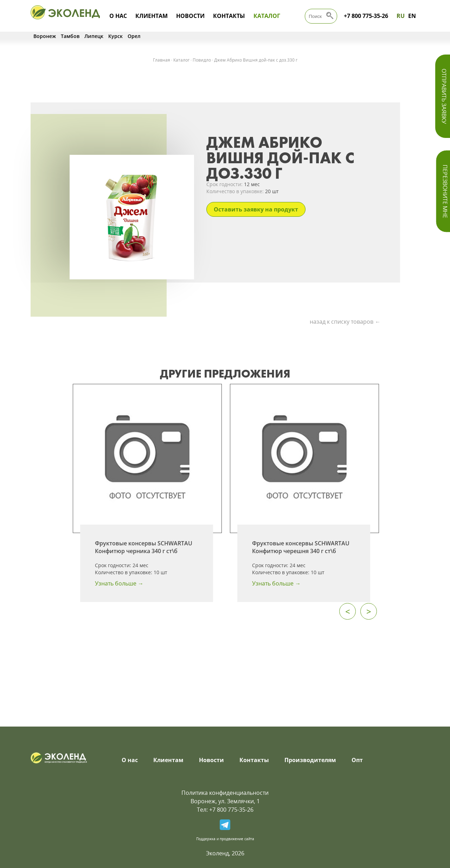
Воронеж (45, 36)
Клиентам (152, 16)
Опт (357, 760)
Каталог (267, 16)
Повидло (202, 60)
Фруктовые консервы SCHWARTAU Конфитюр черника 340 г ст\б (144, 547)
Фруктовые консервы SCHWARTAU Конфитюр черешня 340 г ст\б (301, 547)
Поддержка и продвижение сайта (225, 839)
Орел (134, 36)
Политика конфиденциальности (225, 793)
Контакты (229, 16)
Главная (162, 60)
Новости (190, 16)
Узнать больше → (119, 583)
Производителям (310, 760)
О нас (118, 16)
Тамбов (70, 36)
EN (412, 16)
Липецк (94, 36)
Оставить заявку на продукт (256, 209)
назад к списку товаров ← (345, 322)
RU (401, 16)
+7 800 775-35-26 (366, 16)
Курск (115, 36)
